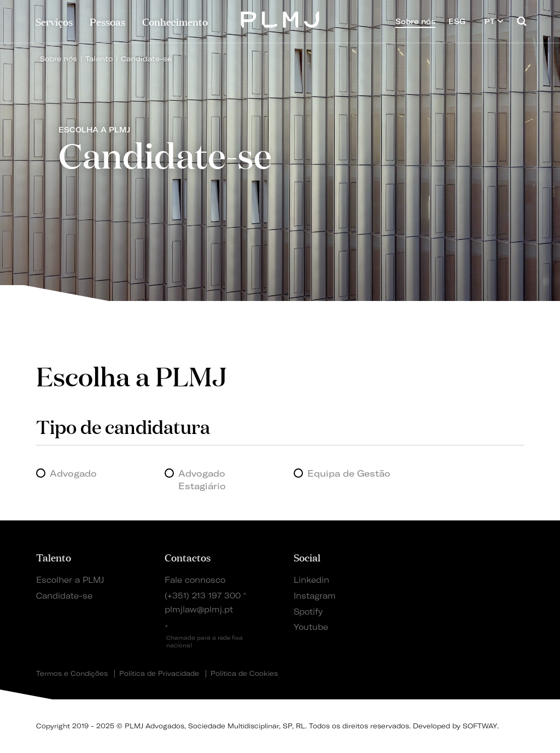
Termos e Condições (72, 674)
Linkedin (311, 580)
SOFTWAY (480, 726)
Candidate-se (146, 59)
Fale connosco (195, 580)
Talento (99, 59)
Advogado (73, 473)
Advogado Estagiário (202, 480)
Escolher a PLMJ (70, 580)
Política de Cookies (244, 674)
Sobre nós (59, 59)
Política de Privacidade (159, 674)
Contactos (188, 557)
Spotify (308, 612)
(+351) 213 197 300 (203, 596)
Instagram (315, 596)
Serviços (54, 21)
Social (307, 557)
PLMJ (280, 18)
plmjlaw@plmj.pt (199, 610)
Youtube (311, 627)
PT (494, 21)
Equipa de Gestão (349, 473)
